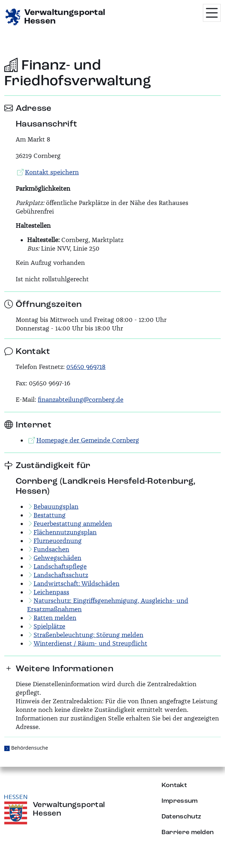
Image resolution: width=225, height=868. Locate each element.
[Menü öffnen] (212, 13)
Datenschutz (181, 817)
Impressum (180, 801)
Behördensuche (29, 748)
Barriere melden (188, 832)
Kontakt (174, 785)
